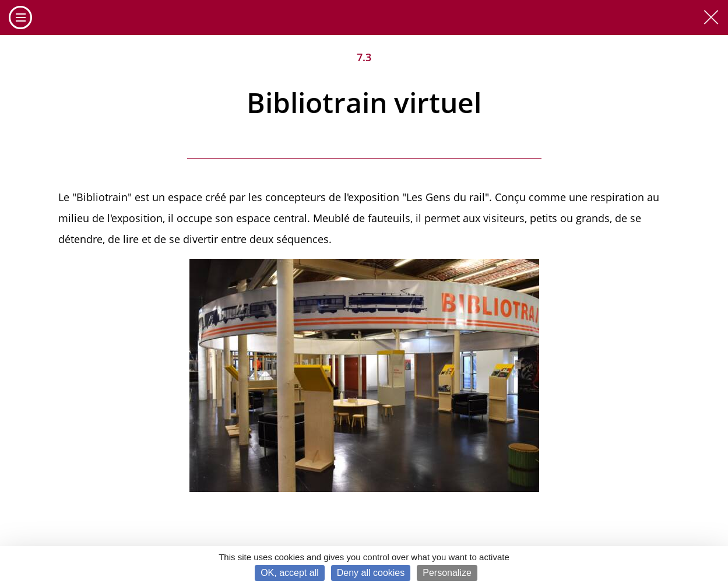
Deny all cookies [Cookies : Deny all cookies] (371, 573)
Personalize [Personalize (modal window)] (447, 573)
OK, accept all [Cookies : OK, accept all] (290, 573)
